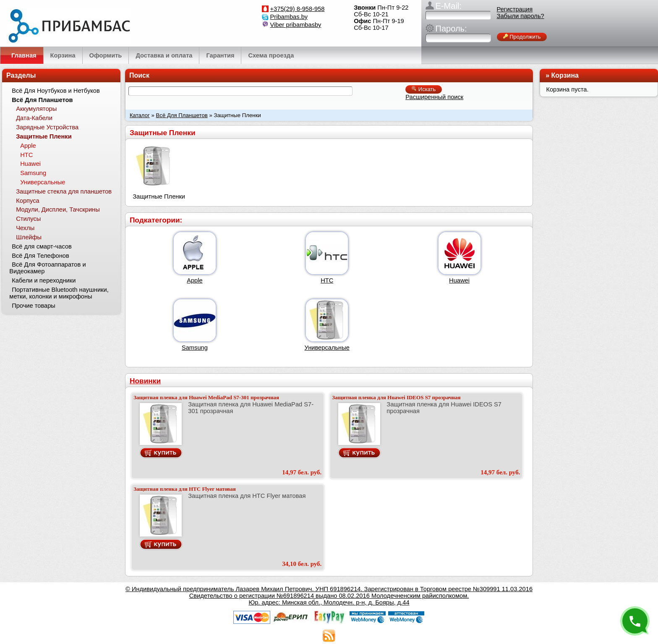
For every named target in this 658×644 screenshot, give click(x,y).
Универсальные (327, 348)
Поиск (139, 75)
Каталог (140, 115)
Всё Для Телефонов (40, 256)
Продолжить (522, 37)
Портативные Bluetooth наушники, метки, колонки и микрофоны (59, 293)
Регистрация (515, 9)
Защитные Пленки (44, 136)
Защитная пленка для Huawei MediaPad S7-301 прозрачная (206, 397)
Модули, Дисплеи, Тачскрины (58, 209)
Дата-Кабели (34, 118)
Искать (424, 89)
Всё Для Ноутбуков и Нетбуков (56, 91)
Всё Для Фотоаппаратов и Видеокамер (47, 268)
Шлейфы (29, 237)
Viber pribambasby (296, 25)
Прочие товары (34, 306)
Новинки (145, 381)
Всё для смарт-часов (42, 246)
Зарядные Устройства (47, 127)
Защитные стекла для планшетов (64, 191)
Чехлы (25, 228)
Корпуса (27, 201)
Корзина (565, 75)
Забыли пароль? (521, 16)
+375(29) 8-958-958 (298, 9)
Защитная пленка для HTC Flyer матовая (185, 489)
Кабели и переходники (44, 280)
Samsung (195, 348)
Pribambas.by (289, 17)
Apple (195, 280)
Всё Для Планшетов (182, 115)
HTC (327, 280)
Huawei (459, 280)
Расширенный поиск (434, 97)
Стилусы (28, 219)
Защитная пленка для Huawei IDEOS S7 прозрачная (396, 397)
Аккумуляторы (36, 109)
